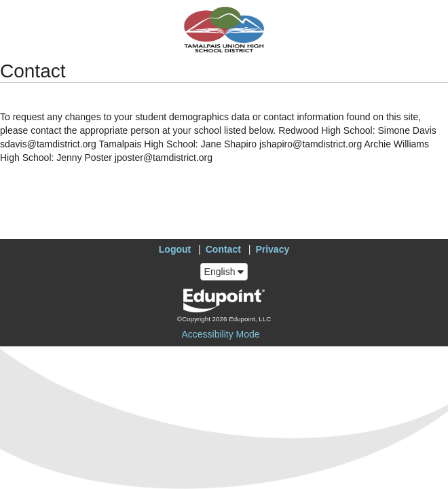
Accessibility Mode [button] (220, 334)
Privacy (272, 249)
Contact (223, 249)
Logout (175, 249)
